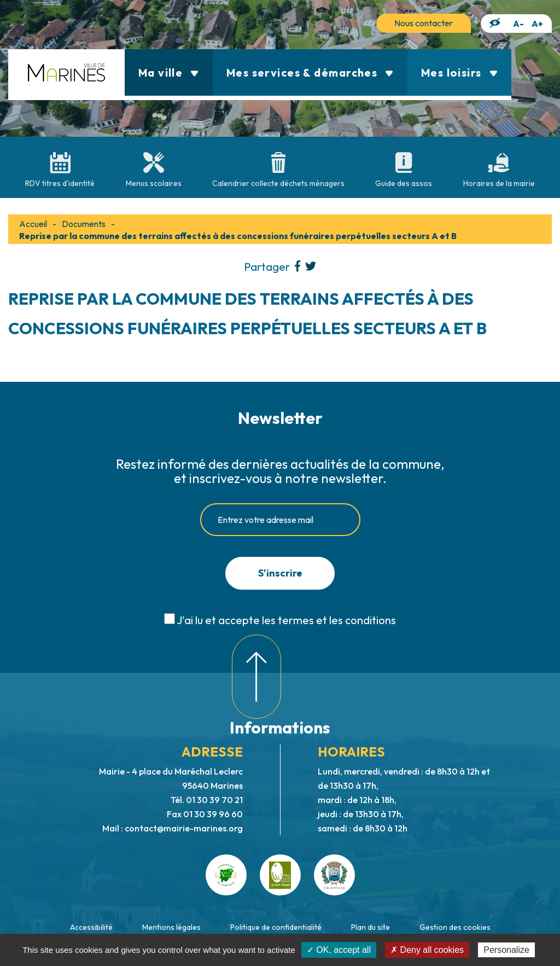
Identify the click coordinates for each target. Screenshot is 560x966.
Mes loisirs (459, 72)
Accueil (33, 224)
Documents (84, 224)
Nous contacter (424, 23)
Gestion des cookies (455, 927)
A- (518, 24)
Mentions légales (171, 927)
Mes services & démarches (310, 72)
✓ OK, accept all (339, 950)
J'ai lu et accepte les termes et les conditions (286, 620)
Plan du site (371, 927)
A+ (537, 24)
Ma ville (169, 72)
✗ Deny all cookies (427, 950)
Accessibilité (91, 927)
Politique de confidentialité (276, 927)
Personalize (506, 950)
